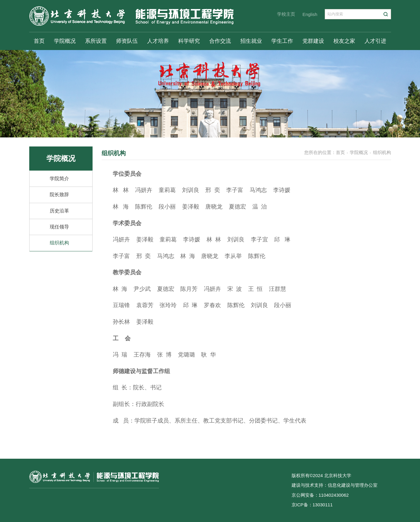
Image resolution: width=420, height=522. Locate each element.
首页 (39, 41)
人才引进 (375, 41)
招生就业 (251, 41)
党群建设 (313, 41)
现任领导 (59, 227)
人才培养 (158, 41)
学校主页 (286, 14)
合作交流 (220, 41)
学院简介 (59, 179)
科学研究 (189, 41)
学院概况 (65, 41)
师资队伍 (127, 41)
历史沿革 (59, 211)
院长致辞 (59, 195)
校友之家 (344, 41)
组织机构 (59, 243)
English (310, 14)
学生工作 (282, 41)
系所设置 (96, 41)
